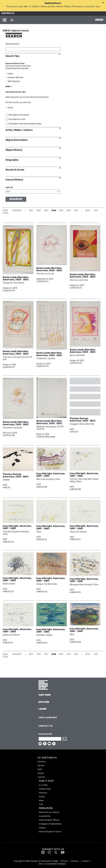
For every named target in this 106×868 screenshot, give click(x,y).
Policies (75, 861)
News (41, 800)
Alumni (41, 773)
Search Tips (12, 56)
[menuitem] (53, 767)
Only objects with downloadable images (25, 124)
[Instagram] (49, 852)
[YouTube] (63, 852)
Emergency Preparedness (50, 824)
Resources (46, 808)
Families (41, 777)
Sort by (9, 188)
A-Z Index (43, 785)
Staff (40, 769)
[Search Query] (50, 739)
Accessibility (45, 816)
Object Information (17, 140)
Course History (14, 180)
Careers (42, 828)
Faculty (41, 765)
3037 (46, 211)
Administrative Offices (49, 820)
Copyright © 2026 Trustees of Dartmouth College (36, 861)
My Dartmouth (47, 758)
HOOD (99, 20)
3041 (76, 211)
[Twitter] (56, 852)
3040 (69, 211)
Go (65, 739)
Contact (85, 861)
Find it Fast (46, 781)
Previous (17, 211)
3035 (31, 211)
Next (88, 211)
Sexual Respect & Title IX (50, 831)
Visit (41, 804)
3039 (61, 211)
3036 (39, 211)
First (5, 211)
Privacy (65, 861)
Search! (16, 199)
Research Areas (15, 170)
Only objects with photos (19, 115)
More (8, 87)
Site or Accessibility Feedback (52, 864)
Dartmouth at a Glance (49, 812)
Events (42, 797)
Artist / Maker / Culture (19, 130)
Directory (43, 793)
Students (42, 762)
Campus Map (45, 789)
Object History (14, 150)
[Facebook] (43, 852)
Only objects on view (17, 119)
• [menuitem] (60, 861)
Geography (12, 160)
